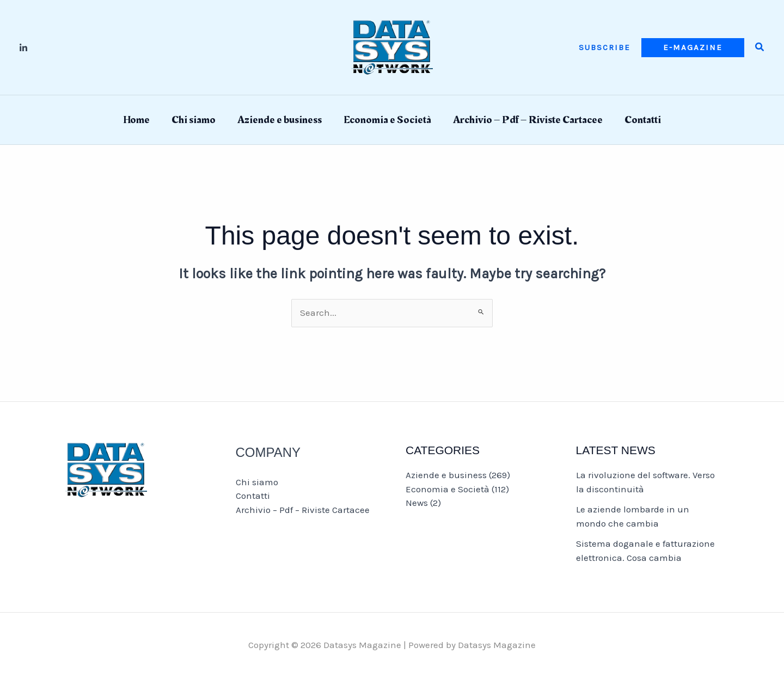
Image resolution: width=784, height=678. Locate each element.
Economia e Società (387, 120)
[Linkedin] (23, 48)
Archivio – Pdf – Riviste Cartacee (528, 120)
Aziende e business (280, 120)
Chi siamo (194, 120)
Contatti (643, 120)
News (417, 503)
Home (136, 120)
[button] (605, 48)
